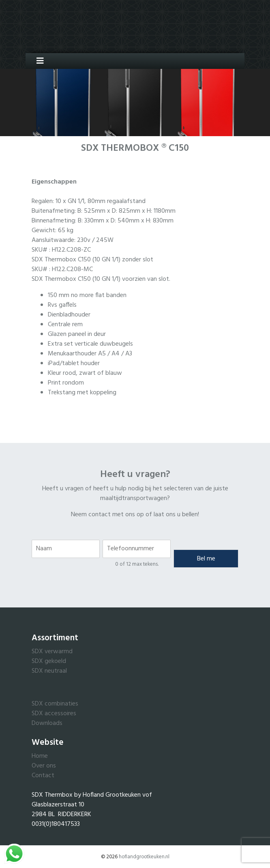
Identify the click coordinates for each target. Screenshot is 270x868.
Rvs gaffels (62, 305)
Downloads (47, 723)
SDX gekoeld (49, 661)
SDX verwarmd (52, 652)
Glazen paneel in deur (77, 334)
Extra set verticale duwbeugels (90, 344)
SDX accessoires (54, 714)
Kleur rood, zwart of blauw (85, 373)
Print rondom (66, 383)
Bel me (206, 559)
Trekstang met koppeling (82, 393)
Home (40, 756)
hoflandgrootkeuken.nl (144, 857)
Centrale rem (65, 325)
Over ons (44, 766)
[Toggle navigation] (37, 61)
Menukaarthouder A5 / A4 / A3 (90, 354)
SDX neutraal (49, 671)
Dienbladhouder (69, 315)
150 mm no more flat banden (87, 295)
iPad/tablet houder (74, 363)
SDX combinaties (55, 704)
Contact (43, 776)
